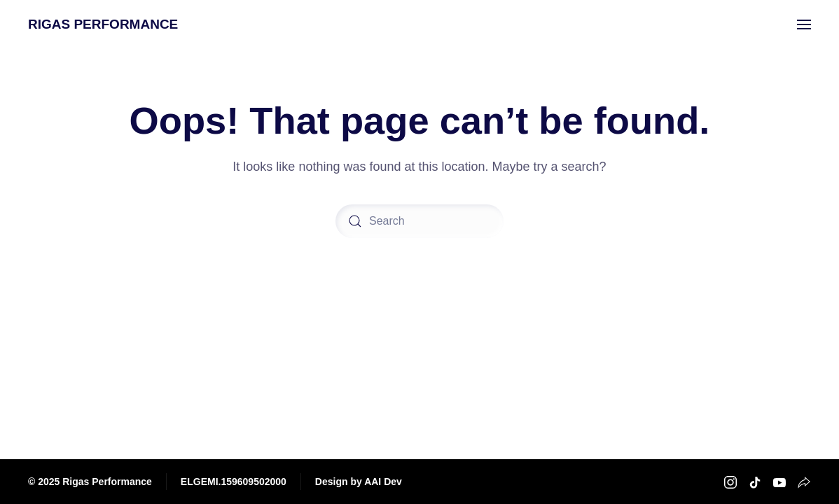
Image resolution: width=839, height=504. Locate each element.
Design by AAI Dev (359, 482)
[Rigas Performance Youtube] (779, 481)
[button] (804, 24)
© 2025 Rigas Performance (90, 482)
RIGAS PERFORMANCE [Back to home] (103, 24)
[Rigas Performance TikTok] (755, 481)
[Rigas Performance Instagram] (730, 481)
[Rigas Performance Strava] (804, 481)
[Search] (419, 221)
